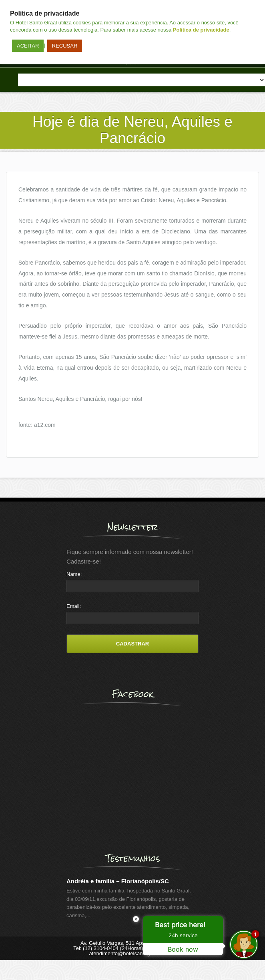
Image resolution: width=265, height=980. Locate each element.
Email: (74, 606)
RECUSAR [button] (65, 46)
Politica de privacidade (201, 30)
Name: (74, 574)
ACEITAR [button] (28, 46)
